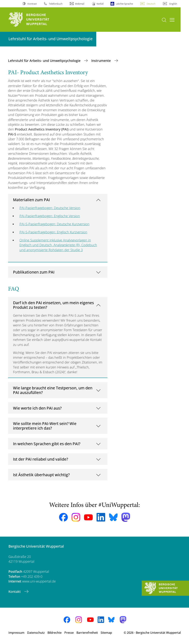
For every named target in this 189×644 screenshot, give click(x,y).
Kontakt (15, 591)
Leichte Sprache (124, 4)
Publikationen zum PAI (34, 272)
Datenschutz (36, 633)
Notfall (100, 4)
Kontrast (32, 4)
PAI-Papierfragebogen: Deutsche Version (50, 208)
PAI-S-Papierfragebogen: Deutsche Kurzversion (54, 224)
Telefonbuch (56, 4)
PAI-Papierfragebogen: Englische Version (50, 216)
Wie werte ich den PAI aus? (37, 408)
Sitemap (106, 633)
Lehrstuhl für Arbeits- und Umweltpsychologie (45, 61)
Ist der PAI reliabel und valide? (41, 459)
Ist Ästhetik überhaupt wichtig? (41, 475)
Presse (69, 633)
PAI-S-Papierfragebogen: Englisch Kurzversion (53, 232)
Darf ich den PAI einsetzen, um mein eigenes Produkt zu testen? (53, 305)
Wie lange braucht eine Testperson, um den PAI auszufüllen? (53, 390)
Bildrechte (55, 633)
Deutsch (151, 4)
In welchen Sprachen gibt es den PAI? (47, 444)
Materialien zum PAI (31, 200)
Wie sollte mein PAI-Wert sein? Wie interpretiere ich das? (45, 426)
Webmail (80, 4)
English (173, 4)
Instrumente (101, 61)
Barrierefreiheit (87, 633)
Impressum (16, 633)
